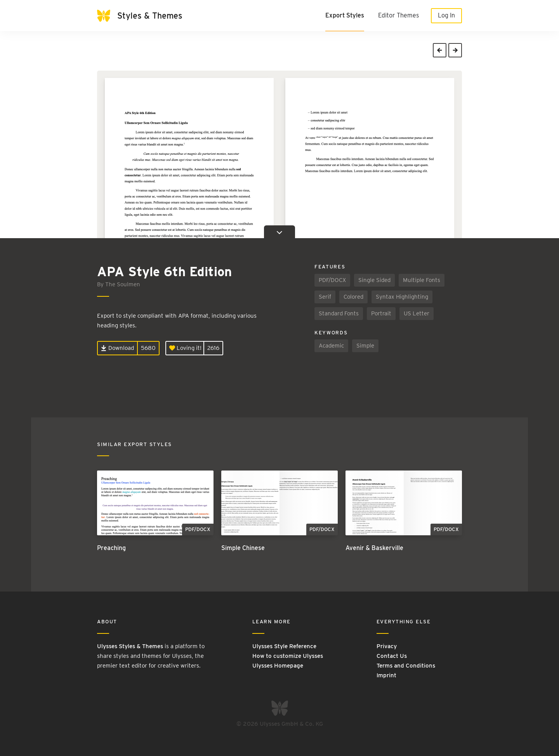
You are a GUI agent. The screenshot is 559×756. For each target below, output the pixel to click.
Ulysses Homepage (278, 666)
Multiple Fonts (422, 280)
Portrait (381, 313)
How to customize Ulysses (288, 656)
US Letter (417, 313)
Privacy (387, 646)
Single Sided (374, 280)
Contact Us (392, 656)
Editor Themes (398, 15)
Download (117, 348)
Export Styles (345, 15)
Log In (446, 15)
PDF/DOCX (332, 280)
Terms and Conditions (406, 666)
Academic (331, 346)
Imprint (386, 675)
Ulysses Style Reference (284, 646)
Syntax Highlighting (402, 297)
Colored (353, 297)
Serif (325, 297)
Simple (365, 346)
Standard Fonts (339, 313)
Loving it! (185, 348)
